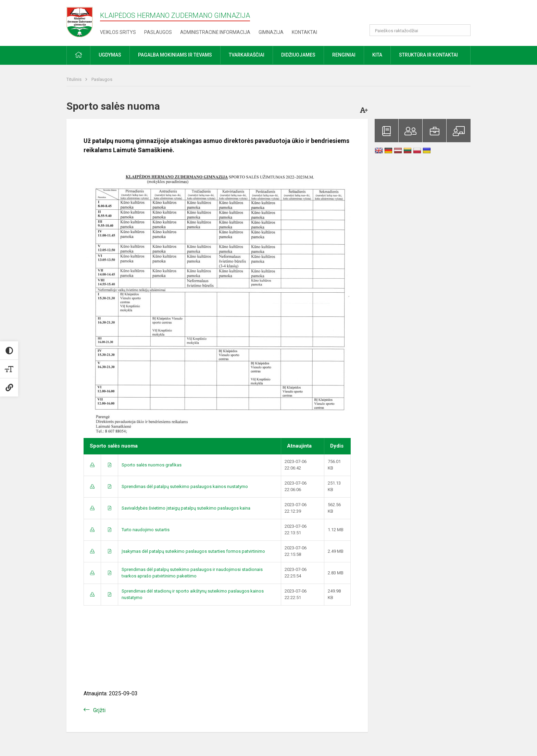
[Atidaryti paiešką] (463, 30)
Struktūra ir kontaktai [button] (428, 55)
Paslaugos (158, 32)
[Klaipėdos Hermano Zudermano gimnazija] (83, 22)
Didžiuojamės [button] (298, 55)
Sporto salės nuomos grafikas (152, 465)
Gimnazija (271, 32)
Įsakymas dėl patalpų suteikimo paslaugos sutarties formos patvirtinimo (193, 551)
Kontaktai (304, 32)
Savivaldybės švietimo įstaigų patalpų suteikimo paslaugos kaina (186, 508)
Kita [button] (377, 55)
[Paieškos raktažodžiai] (420, 30)
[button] (424, 14)
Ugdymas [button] (110, 55)
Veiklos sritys (118, 32)
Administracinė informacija (215, 32)
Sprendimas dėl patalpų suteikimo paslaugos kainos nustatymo (185, 486)
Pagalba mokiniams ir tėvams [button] (175, 55)
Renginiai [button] (344, 55)
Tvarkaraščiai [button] (247, 55)
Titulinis (74, 79)
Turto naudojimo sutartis (146, 530)
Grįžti (99, 710)
